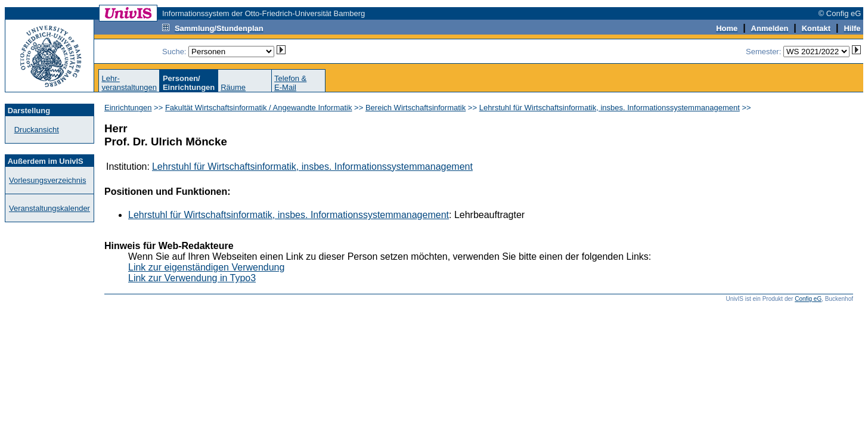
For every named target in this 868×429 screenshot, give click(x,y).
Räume (233, 87)
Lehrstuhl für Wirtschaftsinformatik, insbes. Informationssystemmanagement (610, 108)
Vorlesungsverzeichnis (47, 180)
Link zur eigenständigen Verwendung (206, 267)
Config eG (808, 299)
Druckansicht (37, 130)
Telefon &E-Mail (290, 83)
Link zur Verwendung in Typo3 (192, 278)
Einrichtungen (128, 108)
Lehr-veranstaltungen (129, 83)
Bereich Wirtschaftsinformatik (416, 108)
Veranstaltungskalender (49, 208)
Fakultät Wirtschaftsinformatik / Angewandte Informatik (259, 108)
